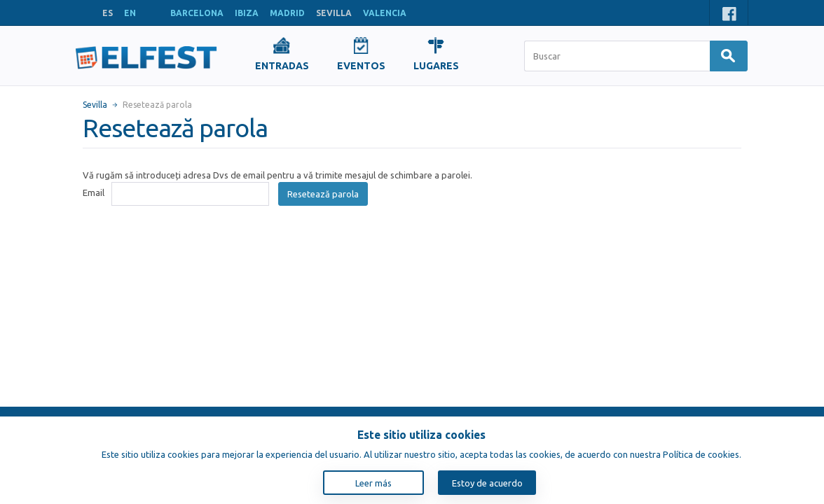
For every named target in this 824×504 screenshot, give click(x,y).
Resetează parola (323, 194)
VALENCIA (385, 13)
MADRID (287, 13)
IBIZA (247, 13)
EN (130, 13)
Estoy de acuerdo (487, 483)
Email (94, 192)
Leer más (373, 483)
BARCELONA (197, 13)
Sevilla (95, 105)
